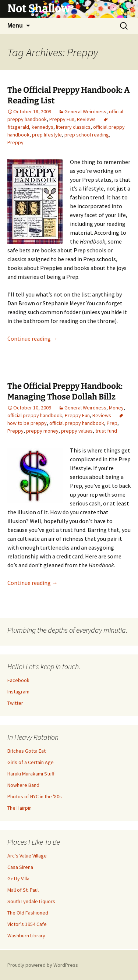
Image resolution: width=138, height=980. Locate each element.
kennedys (43, 127)
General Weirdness (85, 111)
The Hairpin (20, 808)
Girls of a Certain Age (31, 762)
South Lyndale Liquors (31, 901)
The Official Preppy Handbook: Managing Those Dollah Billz (65, 391)
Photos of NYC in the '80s (35, 796)
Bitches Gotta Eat (26, 751)
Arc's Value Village (27, 856)
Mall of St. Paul (23, 890)
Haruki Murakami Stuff (31, 774)
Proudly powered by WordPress (43, 965)
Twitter (15, 703)
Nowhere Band (23, 785)
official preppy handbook (35, 415)
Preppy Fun (62, 119)
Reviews (86, 119)
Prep (112, 423)
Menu (15, 26)
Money (116, 408)
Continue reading (33, 338)
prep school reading (87, 135)
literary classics (73, 127)
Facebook (18, 680)
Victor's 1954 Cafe (27, 924)
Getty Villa (18, 878)
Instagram (18, 692)
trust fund (106, 431)
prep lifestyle (47, 135)
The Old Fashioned (28, 913)
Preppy (15, 142)
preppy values (77, 431)
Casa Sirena (20, 867)
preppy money (42, 431)
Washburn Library (26, 935)
